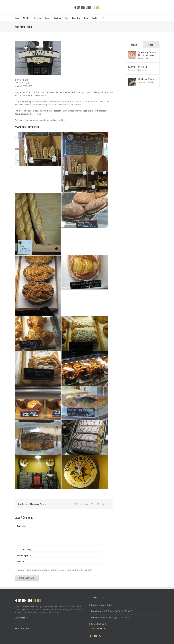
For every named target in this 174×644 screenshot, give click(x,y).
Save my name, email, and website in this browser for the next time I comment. (55, 570)
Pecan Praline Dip (99, 624)
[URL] (59, 561)
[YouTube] (95, 636)
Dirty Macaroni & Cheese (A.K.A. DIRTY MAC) (112, 611)
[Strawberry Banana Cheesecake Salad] (132, 52)
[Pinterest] (100, 636)
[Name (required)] (59, 549)
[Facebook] (91, 636)
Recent (151, 45)
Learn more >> (21, 618)
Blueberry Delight (146, 79)
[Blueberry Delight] (132, 79)
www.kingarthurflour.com (27, 127)
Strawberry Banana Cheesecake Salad (147, 54)
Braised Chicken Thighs (102, 605)
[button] (104, 18)
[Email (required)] (59, 555)
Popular (134, 45)
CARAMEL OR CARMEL (138, 67)
